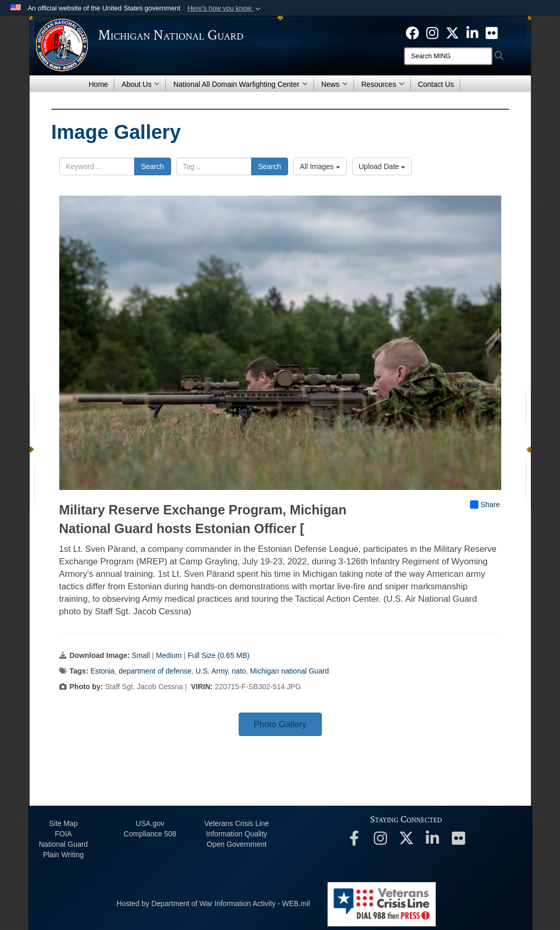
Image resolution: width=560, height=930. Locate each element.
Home (99, 84)
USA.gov (150, 823)
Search (152, 166)
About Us (141, 84)
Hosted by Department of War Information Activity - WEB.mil (213, 903)
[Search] (448, 56)
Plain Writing (63, 855)
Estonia (103, 671)
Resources (383, 84)
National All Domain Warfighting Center (240, 84)
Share (485, 505)
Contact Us (436, 84)
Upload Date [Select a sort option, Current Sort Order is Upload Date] (382, 166)
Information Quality (237, 834)
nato (239, 671)
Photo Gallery (280, 724)
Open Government (237, 844)
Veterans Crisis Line (237, 823)
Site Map (63, 823)
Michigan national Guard (290, 671)
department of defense (155, 671)
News (335, 84)
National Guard (63, 844)
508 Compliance (150, 834)
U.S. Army (212, 671)
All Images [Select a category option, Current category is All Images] (320, 166)
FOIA (63, 834)
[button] (225, 8)
